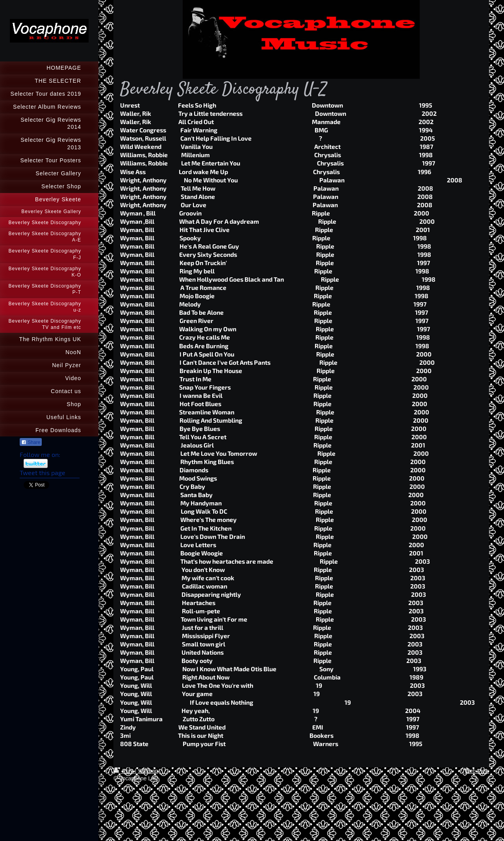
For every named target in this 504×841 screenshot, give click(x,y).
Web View (477, 771)
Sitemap (148, 771)
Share (31, 442)
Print (124, 771)
